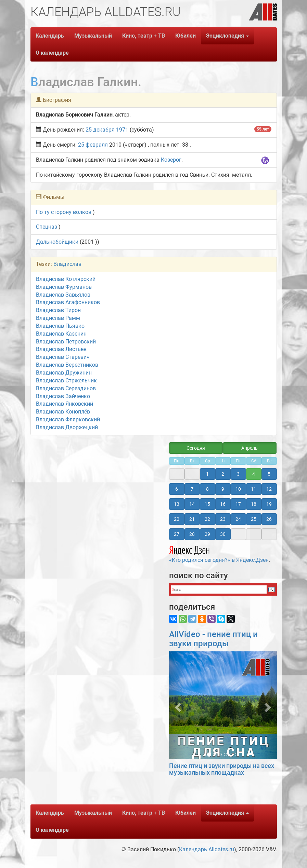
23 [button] (223, 519)
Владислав (67, 264)
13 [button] (177, 504)
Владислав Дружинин (64, 373)
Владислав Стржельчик (66, 381)
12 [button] (269, 489)
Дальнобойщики (57, 242)
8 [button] (207, 489)
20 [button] (177, 519)
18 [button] (254, 504)
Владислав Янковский (65, 404)
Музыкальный (93, 36)
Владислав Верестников (67, 365)
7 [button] (192, 489)
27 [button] (177, 534)
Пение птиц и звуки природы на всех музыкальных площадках (222, 769)
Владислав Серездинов (66, 388)
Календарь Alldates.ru (207, 849)
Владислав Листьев (61, 349)
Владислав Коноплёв (63, 412)
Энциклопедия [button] (227, 36)
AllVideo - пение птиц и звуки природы (213, 639)
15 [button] (207, 504)
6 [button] (177, 489)
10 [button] (238, 489)
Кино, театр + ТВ (144, 36)
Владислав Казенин (61, 334)
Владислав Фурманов (64, 287)
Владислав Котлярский (66, 279)
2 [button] (223, 474)
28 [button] (192, 534)
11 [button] (254, 489)
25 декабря (100, 130)
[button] (177, 705)
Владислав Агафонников (68, 302)
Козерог (171, 160)
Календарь (50, 36)
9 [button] (223, 489)
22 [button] (207, 519)
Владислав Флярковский (68, 419)
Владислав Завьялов (63, 295)
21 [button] (192, 519)
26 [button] (269, 519)
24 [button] (238, 519)
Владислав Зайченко (63, 396)
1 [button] (207, 474)
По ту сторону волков (64, 212)
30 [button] (223, 534)
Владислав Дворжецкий (67, 427)
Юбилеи (186, 36)
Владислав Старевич (63, 357)
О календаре (52, 53)
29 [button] (207, 534)
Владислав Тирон (58, 310)
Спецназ (47, 227)
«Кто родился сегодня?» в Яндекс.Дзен (219, 553)
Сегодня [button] (196, 448)
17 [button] (238, 504)
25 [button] (254, 519)
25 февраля (93, 145)
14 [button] (192, 504)
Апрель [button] (250, 448)
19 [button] (269, 504)
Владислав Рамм (58, 318)
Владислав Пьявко (60, 326)
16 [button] (223, 504)
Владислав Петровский (66, 342)
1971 (122, 130)
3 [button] (238, 474)
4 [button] (254, 474)
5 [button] (269, 474)
